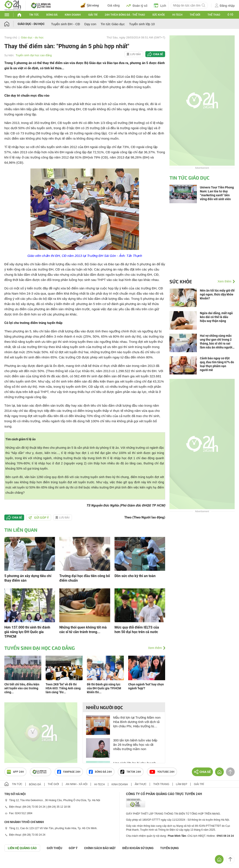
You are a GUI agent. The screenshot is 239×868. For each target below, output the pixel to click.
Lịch (160, 5)
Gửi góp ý (39, 518)
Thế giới (195, 15)
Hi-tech (177, 15)
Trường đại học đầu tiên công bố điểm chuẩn (85, 578)
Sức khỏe (159, 15)
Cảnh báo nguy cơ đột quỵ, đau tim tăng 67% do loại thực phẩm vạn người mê (217, 364)
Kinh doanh (73, 15)
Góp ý (73, 848)
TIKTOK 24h (131, 772)
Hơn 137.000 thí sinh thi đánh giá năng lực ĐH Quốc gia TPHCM (27, 632)
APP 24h (15, 772)
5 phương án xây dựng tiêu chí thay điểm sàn (28, 578)
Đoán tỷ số (137, 5)
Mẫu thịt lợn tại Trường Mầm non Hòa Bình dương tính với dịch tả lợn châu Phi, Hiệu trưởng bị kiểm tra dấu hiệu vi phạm (137, 722)
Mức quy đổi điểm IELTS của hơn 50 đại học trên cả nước (137, 630)
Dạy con (90, 24)
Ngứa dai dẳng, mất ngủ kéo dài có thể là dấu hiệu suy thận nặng (216, 317)
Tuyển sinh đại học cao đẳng (34, 55)
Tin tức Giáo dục (113, 24)
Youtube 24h (162, 772)
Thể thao (214, 15)
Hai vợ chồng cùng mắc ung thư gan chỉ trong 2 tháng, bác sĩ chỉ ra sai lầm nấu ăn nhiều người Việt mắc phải (216, 342)
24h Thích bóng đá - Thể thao (125, 15)
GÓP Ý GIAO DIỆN (13, 862)
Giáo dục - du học (31, 24)
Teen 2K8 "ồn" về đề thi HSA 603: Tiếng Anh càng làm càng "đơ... (63, 688)
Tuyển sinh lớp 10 (142, 24)
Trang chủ (11, 37)
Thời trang (161, 784)
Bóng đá (52, 15)
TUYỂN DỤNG (169, 848)
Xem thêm (155, 648)
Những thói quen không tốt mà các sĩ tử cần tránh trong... (83, 630)
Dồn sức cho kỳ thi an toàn (135, 576)
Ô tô (230, 15)
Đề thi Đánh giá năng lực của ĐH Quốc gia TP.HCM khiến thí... (104, 688)
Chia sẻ (158, 54)
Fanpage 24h (69, 772)
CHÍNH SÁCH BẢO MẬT (100, 848)
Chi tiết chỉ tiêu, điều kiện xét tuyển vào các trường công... (22, 688)
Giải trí (93, 15)
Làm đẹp (182, 784)
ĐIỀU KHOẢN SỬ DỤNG (138, 848)
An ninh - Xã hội (76, 784)
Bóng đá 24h (100, 772)
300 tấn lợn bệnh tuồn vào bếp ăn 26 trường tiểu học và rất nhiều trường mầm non (135, 745)
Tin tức (34, 15)
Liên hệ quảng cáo (22, 848)
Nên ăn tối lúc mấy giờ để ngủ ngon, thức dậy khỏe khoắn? (217, 294)
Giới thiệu (54, 848)
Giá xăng (114, 5)
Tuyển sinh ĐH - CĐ (66, 24)
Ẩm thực (141, 784)
